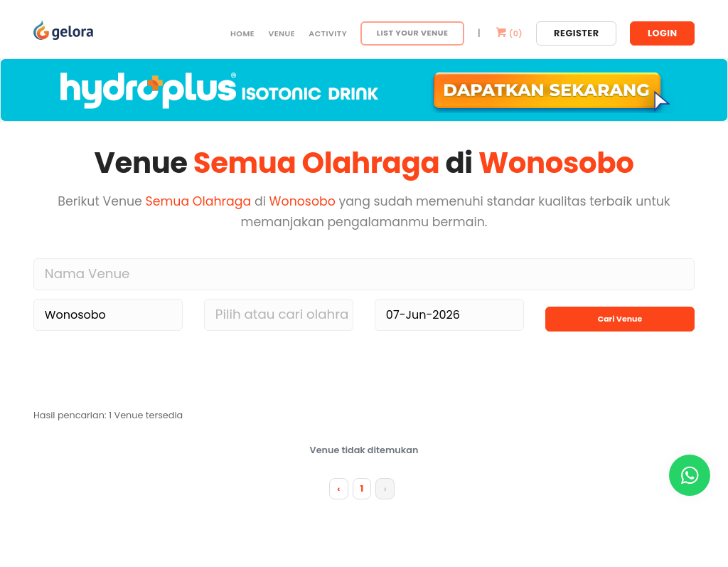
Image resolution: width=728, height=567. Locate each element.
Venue (282, 33)
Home (242, 33)
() (508, 33)
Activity (328, 33)
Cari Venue (620, 312)
